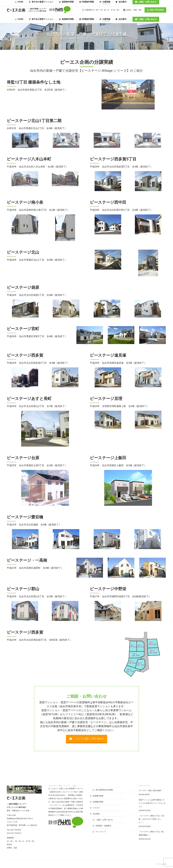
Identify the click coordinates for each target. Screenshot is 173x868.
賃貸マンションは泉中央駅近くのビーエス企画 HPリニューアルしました (152, 803)
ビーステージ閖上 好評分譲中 (150, 791)
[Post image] (134, 792)
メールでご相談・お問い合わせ (87, 739)
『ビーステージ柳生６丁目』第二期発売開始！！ (152, 833)
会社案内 (95, 814)
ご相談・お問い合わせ (104, 820)
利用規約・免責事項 (103, 826)
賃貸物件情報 (98, 796)
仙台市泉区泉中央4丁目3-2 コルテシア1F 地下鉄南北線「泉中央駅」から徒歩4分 (139, 3)
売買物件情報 (98, 802)
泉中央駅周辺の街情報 (104, 790)
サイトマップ (101, 832)
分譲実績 (96, 808)
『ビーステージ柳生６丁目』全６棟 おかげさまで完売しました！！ (152, 819)
